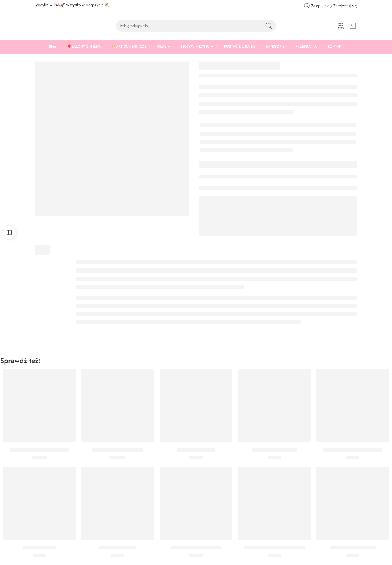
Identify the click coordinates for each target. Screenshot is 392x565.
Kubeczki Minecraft (196, 450)
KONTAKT (336, 46)
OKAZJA (164, 47)
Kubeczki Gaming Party (274, 450)
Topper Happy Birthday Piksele (274, 548)
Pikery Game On (39, 548)
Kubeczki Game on (118, 548)
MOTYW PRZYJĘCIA (197, 47)
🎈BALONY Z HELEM (84, 47)
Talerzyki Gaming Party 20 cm (353, 450)
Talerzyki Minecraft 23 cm (118, 450)
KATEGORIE (275, 47)
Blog (53, 46)
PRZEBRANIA (306, 47)
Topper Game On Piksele (196, 548)
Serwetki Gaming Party (353, 548)
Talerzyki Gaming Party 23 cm (39, 450)
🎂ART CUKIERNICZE (129, 47)
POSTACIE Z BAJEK (239, 47)
